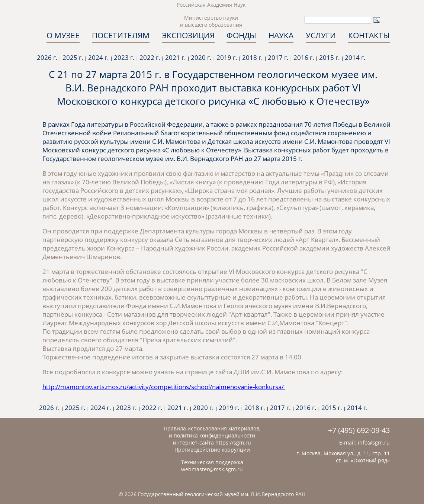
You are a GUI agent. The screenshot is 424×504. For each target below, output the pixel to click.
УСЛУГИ (321, 35)
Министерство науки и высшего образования (211, 21)
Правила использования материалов (211, 428)
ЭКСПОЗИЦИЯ (188, 35)
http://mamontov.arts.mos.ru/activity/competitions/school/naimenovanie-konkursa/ (164, 387)
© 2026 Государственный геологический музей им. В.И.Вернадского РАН (212, 494)
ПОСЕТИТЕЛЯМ (121, 35)
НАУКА (281, 35)
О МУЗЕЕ (63, 35)
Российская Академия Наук (211, 5)
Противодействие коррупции (212, 450)
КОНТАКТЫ (369, 35)
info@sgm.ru (374, 442)
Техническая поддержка (212, 462)
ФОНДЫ (241, 35)
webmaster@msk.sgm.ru (212, 469)
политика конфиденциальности (214, 435)
